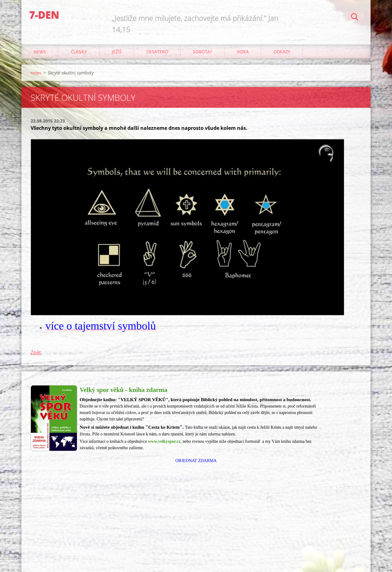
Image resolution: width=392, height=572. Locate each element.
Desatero (157, 52)
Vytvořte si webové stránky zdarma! (320, 559)
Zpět (36, 352)
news (40, 52)
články (79, 52)
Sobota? (202, 52)
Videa (243, 52)
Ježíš (117, 52)
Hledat (355, 18)
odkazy (282, 52)
